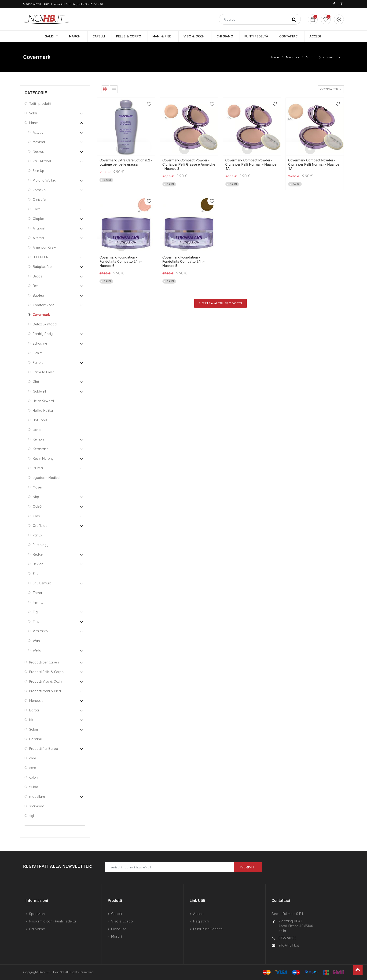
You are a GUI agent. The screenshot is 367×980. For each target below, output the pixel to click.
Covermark (332, 57)
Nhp (36, 497)
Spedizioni (37, 914)
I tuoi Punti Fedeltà (208, 929)
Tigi (36, 612)
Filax (36, 209)
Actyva (38, 132)
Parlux (37, 535)
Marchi (311, 57)
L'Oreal (38, 468)
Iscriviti (248, 867)
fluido (34, 787)
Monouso (36, 701)
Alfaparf (39, 228)
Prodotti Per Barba (44, 749)
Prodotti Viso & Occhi (46, 681)
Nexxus (38, 152)
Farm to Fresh (44, 372)
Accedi (199, 914)
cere (33, 768)
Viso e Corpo (122, 921)
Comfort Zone (44, 305)
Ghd (36, 382)
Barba (34, 710)
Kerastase (41, 449)
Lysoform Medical (46, 478)
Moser (37, 487)
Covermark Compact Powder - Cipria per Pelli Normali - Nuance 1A (314, 165)
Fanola (38, 363)
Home (274, 57)
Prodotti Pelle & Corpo (46, 672)
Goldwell (39, 391)
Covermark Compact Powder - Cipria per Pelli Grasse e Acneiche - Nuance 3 (189, 165)
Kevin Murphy (43, 459)
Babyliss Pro (42, 267)
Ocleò (37, 506)
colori (33, 777)
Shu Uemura (42, 583)
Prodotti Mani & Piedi (45, 691)
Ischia (37, 430)
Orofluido (40, 526)
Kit (31, 720)
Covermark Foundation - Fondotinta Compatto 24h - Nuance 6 (121, 262)
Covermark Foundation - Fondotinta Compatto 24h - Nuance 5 (183, 262)
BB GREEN (41, 257)
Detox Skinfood (45, 324)
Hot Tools (40, 420)
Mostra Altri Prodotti (220, 303)
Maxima (39, 142)
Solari (34, 729)
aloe (33, 758)
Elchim (38, 353)
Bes (36, 286)
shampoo (37, 806)
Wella (37, 650)
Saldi (33, 113)
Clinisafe (39, 200)
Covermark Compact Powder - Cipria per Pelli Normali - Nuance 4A (251, 165)
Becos (37, 276)
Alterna (38, 238)
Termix (38, 602)
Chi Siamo (37, 929)
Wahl (37, 641)
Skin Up (39, 171)
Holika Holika (43, 411)
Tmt (36, 622)
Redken (39, 554)
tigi (32, 816)
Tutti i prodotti (40, 104)
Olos (36, 516)
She (36, 574)
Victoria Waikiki (45, 180)
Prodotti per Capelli (44, 662)
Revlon (38, 564)
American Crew (44, 248)
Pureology (41, 545)
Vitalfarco (40, 631)
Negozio (292, 57)
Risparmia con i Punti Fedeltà (52, 921)
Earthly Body (43, 334)
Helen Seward (43, 401)
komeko (39, 190)
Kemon (38, 439)
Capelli (117, 914)
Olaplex (39, 219)
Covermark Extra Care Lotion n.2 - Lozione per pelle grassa (126, 163)
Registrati (201, 921)
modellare (37, 797)
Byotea (38, 295)
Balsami (35, 739)
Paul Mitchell (42, 161)
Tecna (37, 593)
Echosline (40, 343)
